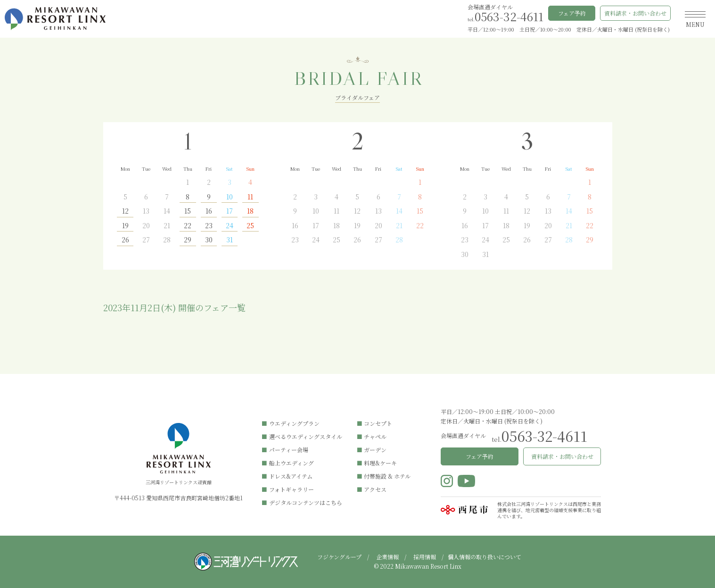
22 (188, 226)
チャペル (375, 436)
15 (188, 211)
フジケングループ (339, 557)
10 (230, 197)
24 (230, 226)
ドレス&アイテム (291, 476)
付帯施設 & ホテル (387, 476)
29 (188, 240)
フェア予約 (572, 13)
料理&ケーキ (380, 463)
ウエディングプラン (294, 423)
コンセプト (378, 423)
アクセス (375, 489)
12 (125, 211)
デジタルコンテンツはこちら (306, 502)
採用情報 (425, 557)
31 (230, 240)
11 (250, 197)
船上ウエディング (292, 463)
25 (250, 226)
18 (250, 211)
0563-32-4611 (509, 16)
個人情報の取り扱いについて (485, 557)
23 (209, 226)
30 (209, 240)
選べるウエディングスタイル (306, 436)
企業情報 (387, 557)
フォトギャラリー (292, 489)
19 (125, 226)
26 (125, 240)
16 (209, 211)
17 (230, 211)
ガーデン (375, 450)
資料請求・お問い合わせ (635, 13)
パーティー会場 (289, 450)
